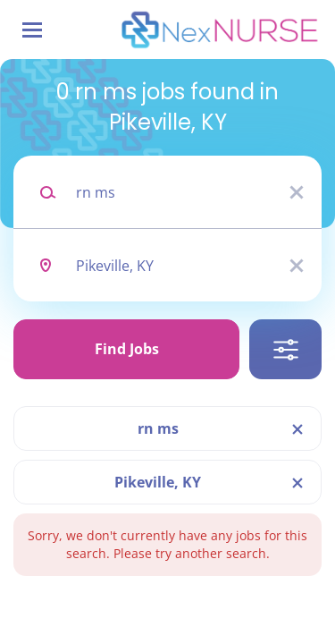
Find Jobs (127, 349)
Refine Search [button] (285, 349)
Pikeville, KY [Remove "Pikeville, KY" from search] (158, 482)
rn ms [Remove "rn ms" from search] (158, 428)
